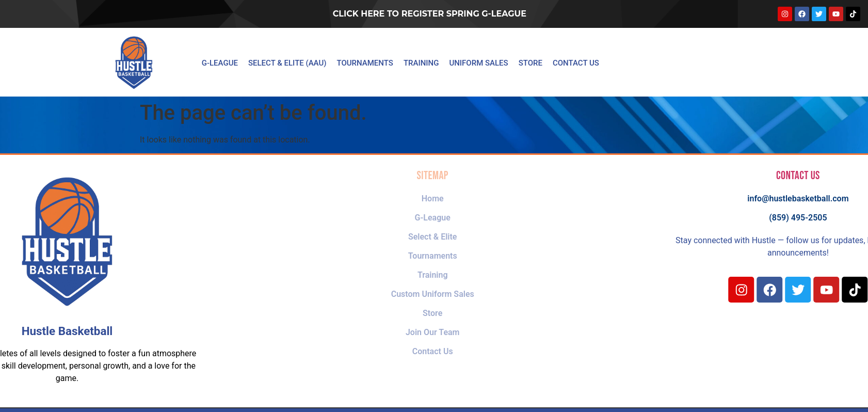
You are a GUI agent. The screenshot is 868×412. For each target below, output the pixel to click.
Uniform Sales (478, 63)
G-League (220, 63)
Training (421, 63)
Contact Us (576, 63)
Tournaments (365, 63)
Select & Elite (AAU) (287, 63)
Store (531, 63)
